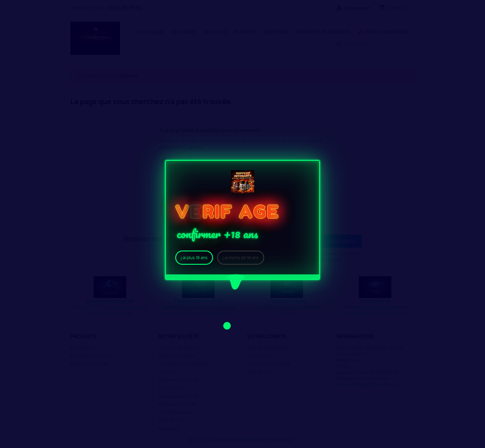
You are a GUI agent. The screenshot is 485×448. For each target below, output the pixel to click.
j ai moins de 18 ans (241, 258)
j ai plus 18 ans (194, 258)
